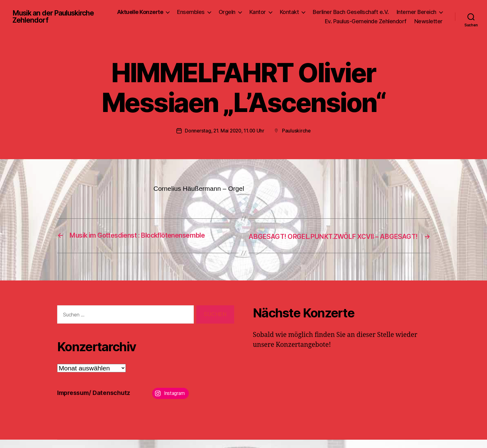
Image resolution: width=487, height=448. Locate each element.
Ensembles (245, 12)
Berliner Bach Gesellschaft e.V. (405, 12)
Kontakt (343, 12)
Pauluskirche (298, 131)
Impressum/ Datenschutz (96, 401)
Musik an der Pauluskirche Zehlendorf (56, 17)
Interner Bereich (291, 21)
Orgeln (281, 12)
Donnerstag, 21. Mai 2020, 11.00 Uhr (225, 131)
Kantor (311, 12)
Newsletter (428, 21)
